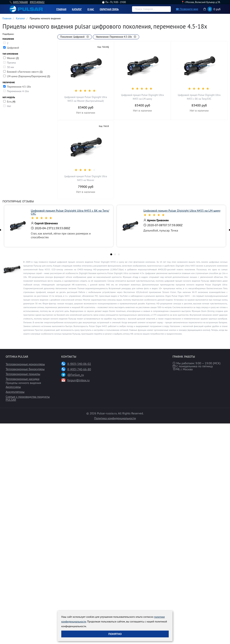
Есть (10, 102)
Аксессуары (13, 387)
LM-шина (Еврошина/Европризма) (27, 76)
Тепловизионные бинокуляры (25, 369)
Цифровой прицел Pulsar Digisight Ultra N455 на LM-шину (142, 97)
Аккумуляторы (15, 392)
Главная (61, 9)
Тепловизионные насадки (23, 379)
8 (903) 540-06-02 (79, 364)
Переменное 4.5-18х (19, 87)
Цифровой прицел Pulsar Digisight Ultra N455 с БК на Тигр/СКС (199, 97)
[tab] (111, 254)
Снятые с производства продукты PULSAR (28, 398)
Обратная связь (109, 9)
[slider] (86, 91)
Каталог (77, 9)
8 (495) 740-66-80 (79, 369)
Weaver (11, 58)
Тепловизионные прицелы (23, 374)
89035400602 (37, 2)
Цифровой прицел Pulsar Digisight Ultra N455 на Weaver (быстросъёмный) (86, 99)
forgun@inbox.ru (78, 380)
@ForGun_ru (76, 375)
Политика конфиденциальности (115, 418)
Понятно (115, 634)
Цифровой (13, 48)
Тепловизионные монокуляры (25, 364)
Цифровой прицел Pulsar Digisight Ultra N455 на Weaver (86, 178)
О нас (91, 9)
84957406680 (20, 2)
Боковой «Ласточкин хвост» (23, 72)
